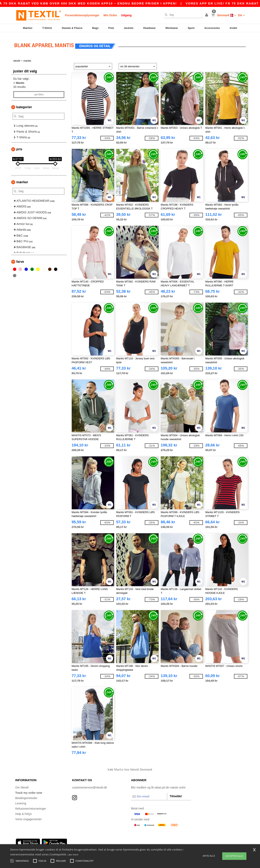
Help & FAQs (23, 812)
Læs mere (73, 854)
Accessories (212, 28)
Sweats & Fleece (72, 28)
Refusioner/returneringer (31, 806)
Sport (191, 28)
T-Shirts (47, 28)
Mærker (28, 28)
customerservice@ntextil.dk (89, 785)
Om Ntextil (22, 785)
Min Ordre (110, 15)
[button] (207, 15)
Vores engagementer (28, 817)
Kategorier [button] (24, 105)
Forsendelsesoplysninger (82, 15)
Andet (233, 28)
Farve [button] (20, 259)
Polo (111, 28)
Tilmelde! (176, 794)
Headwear (149, 28)
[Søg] (183, 15)
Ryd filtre (39, 92)
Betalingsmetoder (26, 796)
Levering (21, 801)
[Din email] (149, 794)
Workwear (172, 28)
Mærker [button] (22, 180)
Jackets (129, 28)
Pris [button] (19, 147)
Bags (95, 28)
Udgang (126, 15)
